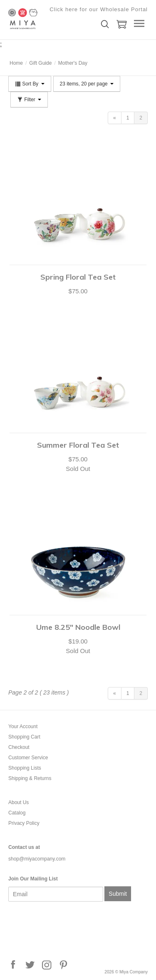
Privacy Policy (24, 823)
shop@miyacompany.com (37, 859)
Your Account (23, 726)
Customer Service (28, 758)
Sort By (30, 84)
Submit (118, 894)
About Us (19, 802)
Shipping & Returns (30, 778)
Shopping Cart (24, 737)
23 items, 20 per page (87, 84)
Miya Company (50, 19)
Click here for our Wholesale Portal (99, 9)
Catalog (17, 813)
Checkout (19, 747)
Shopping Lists (25, 768)
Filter (29, 100)
